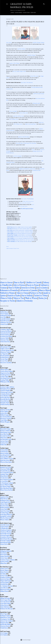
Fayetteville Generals (6, 534)
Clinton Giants (4, 504)
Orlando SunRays (5, 404)
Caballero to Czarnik (33, 282)
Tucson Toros (4, 361)
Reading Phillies (5, 380)
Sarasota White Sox (5, 485)
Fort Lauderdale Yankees (7, 472)
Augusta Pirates (5, 527)
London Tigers (4, 376)
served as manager (17, 156)
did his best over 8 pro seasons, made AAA (19, 229)
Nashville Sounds (5, 321)
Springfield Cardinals (6, 516)
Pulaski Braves (4, 628)
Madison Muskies (5, 507)
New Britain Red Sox (6, 378)
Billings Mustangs (5, 598)
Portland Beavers (5, 357)
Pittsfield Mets (4, 584)
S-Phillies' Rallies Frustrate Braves (28, 201)
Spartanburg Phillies (6, 542)
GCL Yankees (4, 635)
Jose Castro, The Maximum (27, 83)
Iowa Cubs (3, 317)
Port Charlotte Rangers (7, 479)
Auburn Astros (4, 568)
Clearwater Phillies (5, 469)
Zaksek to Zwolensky (24, 301)
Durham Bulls (4, 450)
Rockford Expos (5, 513)
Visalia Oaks (3, 445)
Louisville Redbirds (5, 319)
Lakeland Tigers (5, 474)
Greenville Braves (5, 396)
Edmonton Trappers (6, 352)
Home (12, 13)
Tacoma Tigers (4, 359)
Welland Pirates (4, 591)
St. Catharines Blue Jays (6, 586)
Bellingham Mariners (6, 551)
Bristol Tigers (4, 614)
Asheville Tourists (5, 525)
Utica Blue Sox (4, 588)
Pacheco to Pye (36, 293)
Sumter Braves (4, 544)
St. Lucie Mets (4, 481)
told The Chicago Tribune (39, 43)
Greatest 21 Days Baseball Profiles (22, 6)
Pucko (18, 248)
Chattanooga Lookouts (7, 392)
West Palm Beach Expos (6, 488)
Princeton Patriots (5, 626)
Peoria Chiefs (4, 509)
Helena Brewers (4, 605)
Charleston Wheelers (6, 532)
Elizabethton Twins (5, 617)
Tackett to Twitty (41, 295)
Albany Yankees (4, 369)
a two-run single (13, 111)
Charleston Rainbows (6, 530)
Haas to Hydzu (14, 288)
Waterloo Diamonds (5, 518)
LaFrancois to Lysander (29, 290)
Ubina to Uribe (6, 298)
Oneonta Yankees (5, 582)
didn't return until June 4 (31, 124)
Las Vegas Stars (4, 354)
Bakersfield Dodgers (6, 429)
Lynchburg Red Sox (6, 455)
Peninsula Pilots (5, 457)
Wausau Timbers (5, 520)
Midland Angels (5, 415)
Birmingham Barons (6, 389)
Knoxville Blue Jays (5, 399)
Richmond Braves (5, 335)
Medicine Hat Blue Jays (6, 609)
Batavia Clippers (5, 570)
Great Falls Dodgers (6, 603)
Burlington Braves (5, 500)
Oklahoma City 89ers (6, 322)
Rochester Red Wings (6, 336)
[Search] (44, 4)
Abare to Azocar (6, 282)
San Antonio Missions (6, 417)
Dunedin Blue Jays (5, 471)
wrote (33, 150)
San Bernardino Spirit (6, 439)
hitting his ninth (36, 103)
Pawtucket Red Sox (5, 333)
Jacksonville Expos (5, 397)
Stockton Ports (4, 443)
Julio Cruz (41, 122)
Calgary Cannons (5, 349)
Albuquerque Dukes (6, 347)
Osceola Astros (4, 478)
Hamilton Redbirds (5, 577)
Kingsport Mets (5, 623)
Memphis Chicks (5, 403)
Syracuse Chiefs (4, 338)
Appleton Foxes (5, 497)
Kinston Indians (5, 453)
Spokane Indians (5, 561)
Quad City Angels (5, 511)
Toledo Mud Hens (5, 342)
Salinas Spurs (4, 438)
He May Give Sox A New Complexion (25, 203)
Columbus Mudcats (6, 394)
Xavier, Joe (43, 298)
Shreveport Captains (6, 418)
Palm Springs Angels (6, 432)
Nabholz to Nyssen (7, 293)
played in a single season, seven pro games (20, 227)
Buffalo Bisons (4, 312)
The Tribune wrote (14, 119)
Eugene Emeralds (5, 556)
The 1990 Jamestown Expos (27, 209)
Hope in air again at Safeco (23, 206)
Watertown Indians (5, 589)
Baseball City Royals (6, 467)
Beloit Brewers (4, 499)
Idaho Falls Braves (5, 607)
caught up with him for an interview (27, 169)
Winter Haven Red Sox (6, 490)
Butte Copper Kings (6, 600)
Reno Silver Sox (4, 434)
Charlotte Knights (5, 390)
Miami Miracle (4, 476)
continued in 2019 (36, 170)
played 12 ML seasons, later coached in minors (20, 230)
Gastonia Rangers (5, 535)
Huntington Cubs (5, 619)
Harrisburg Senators (6, 375)
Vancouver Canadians (6, 363)
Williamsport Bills (5, 382)
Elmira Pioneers (4, 572)
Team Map (33, 13)
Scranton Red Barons (6, 331)
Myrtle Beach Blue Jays (6, 539)
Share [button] (7, 247)
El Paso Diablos (4, 411)
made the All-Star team (18, 116)
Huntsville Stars (5, 401)
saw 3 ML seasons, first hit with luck (19, 241)
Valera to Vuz (18, 298)
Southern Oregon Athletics (8, 560)
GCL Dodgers (4, 633)
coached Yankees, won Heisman (19, 235)
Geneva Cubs (4, 575)
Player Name (18, 13)
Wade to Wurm (31, 298)
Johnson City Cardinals (6, 621)
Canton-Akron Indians (6, 371)
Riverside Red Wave (6, 436)
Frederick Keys (4, 452)
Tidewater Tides (5, 340)
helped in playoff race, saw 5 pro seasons (21, 240)
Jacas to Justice (42, 288)
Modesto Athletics (5, 431)
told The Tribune (21, 49)
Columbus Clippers (5, 329)
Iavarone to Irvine (28, 288)
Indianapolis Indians (6, 315)
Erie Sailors (3, 574)
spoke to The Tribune (15, 63)
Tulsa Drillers (4, 420)
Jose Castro (9, 43)
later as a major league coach (19, 71)
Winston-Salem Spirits (6, 462)
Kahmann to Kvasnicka (9, 290)
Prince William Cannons (7, 459)
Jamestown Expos (13, 248)
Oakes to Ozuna (22, 293)
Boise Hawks (4, 555)
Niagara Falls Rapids (6, 581)
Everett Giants (4, 558)
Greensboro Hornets (6, 537)
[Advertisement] (25, 262)
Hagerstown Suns (5, 373)
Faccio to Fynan (33, 285)
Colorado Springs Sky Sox (7, 350)
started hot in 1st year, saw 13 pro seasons (20, 237)
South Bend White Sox (6, 514)
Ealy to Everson (19, 285)
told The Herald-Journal (39, 94)
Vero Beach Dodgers (6, 486)
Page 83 (33, 205)
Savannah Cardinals (5, 541)
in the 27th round (34, 76)
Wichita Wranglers (5, 422)
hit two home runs (24, 113)
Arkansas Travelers (5, 410)
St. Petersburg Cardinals (7, 483)
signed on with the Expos (24, 137)
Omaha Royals (4, 324)
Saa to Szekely (27, 295)
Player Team (26, 13)
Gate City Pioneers (5, 602)
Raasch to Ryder (14, 295)
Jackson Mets (4, 413)
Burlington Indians (5, 616)
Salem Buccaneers (5, 460)
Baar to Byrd (19, 282)
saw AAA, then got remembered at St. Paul (20, 238)
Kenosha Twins (4, 506)
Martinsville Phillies (5, 624)
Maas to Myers (44, 290)
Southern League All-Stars (7, 387)
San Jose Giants (4, 441)
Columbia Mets (4, 528)
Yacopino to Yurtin (7, 301)
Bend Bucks (4, 553)
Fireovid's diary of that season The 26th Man (26, 143)
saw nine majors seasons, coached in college (20, 232)
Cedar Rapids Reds (5, 502)
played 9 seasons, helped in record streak (20, 233)
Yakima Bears (4, 563)
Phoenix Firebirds (5, 356)
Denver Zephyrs (5, 314)
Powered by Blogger (25, 640)
